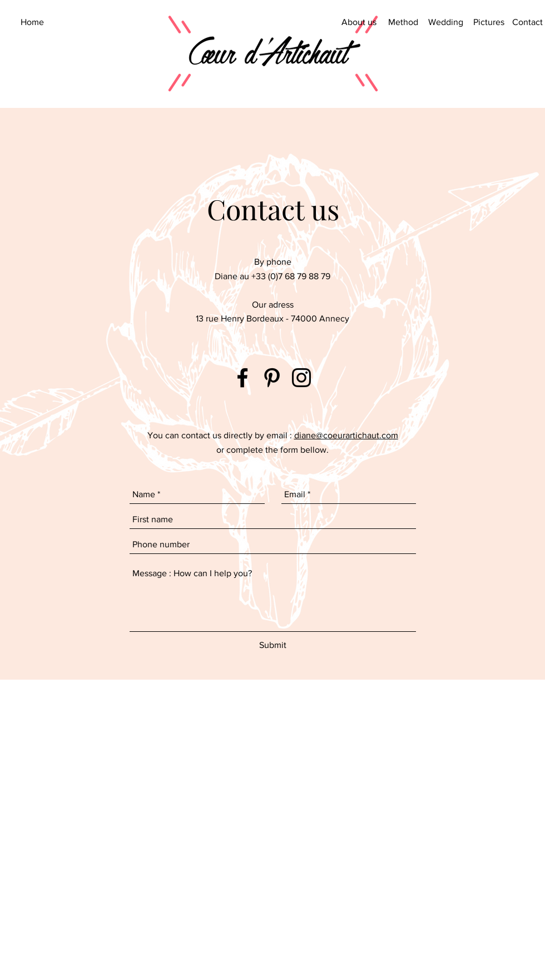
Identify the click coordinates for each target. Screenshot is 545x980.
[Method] (403, 22)
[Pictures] (489, 22)
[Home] (32, 22)
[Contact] (527, 22)
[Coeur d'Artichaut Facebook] (242, 378)
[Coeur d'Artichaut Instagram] (301, 378)
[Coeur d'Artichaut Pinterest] (272, 378)
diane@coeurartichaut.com (346, 435)
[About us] (359, 22)
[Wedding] (446, 22)
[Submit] (273, 645)
